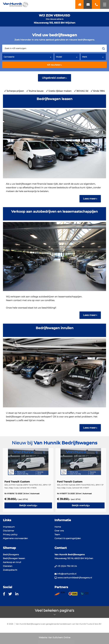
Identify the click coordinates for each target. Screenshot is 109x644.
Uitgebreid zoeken (54, 78)
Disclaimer (9, 531)
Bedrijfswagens (11, 554)
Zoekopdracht (10, 570)
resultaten (54, 65)
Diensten (8, 566)
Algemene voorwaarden (15, 538)
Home (58, 527)
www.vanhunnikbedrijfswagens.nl (73, 578)
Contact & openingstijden (68, 538)
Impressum (9, 527)
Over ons (59, 531)
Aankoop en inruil (12, 562)
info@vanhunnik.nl (65, 574)
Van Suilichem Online (59, 637)
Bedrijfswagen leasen (14, 558)
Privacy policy (10, 534)
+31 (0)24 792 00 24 (66, 566)
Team (57, 534)
